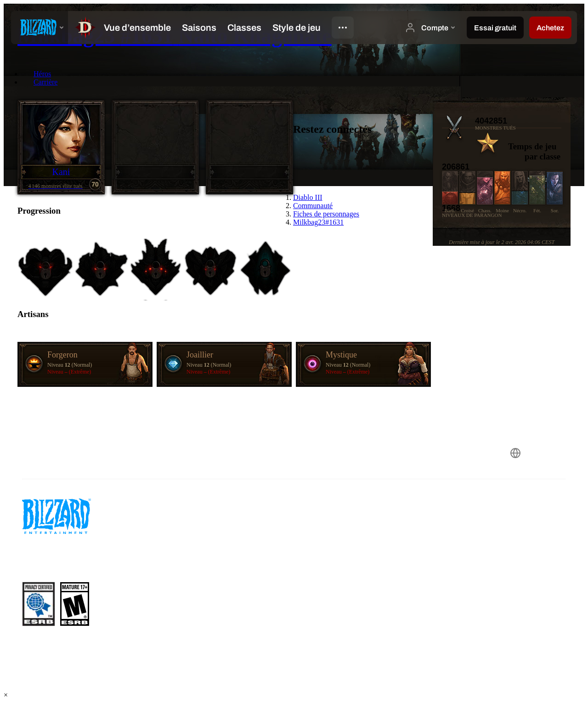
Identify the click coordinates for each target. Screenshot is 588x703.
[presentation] (40, 28)
